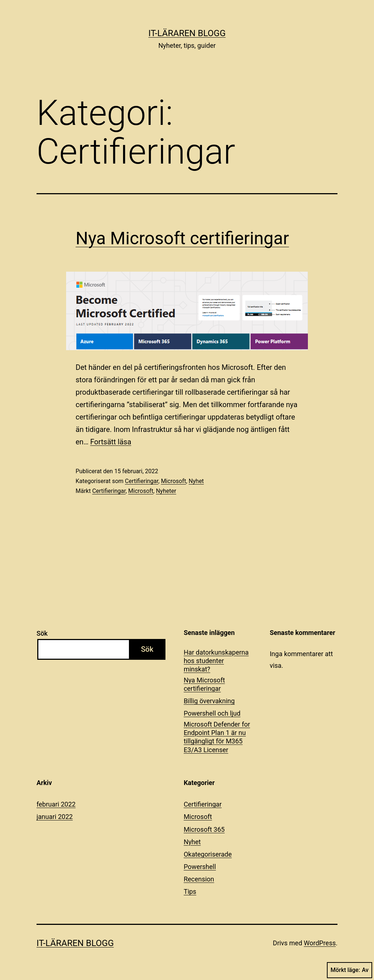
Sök (42, 633)
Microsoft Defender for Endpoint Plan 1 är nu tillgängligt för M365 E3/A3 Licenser (217, 737)
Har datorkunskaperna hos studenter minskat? (216, 661)
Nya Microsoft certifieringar (182, 238)
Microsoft (174, 481)
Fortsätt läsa (111, 442)
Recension (199, 879)
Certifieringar (142, 481)
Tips (190, 891)
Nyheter (166, 491)
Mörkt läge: (350, 970)
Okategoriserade (208, 854)
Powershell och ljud (212, 713)
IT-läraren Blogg (187, 33)
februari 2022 (56, 804)
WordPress (320, 943)
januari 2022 (55, 817)
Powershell (200, 867)
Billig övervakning (209, 701)
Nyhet (196, 481)
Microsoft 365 (204, 829)
